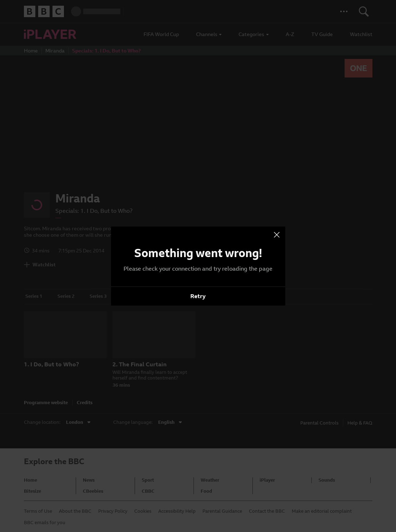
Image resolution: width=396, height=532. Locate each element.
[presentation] (277, 235)
